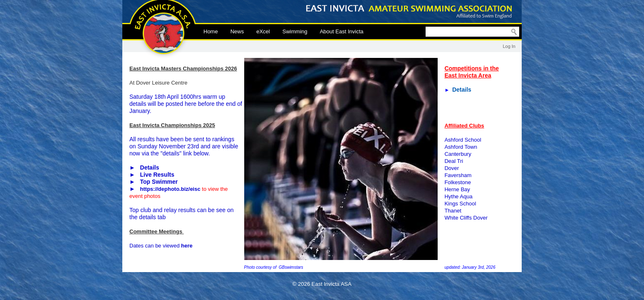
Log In (509, 46)
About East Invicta (342, 31)
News (237, 31)
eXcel (263, 31)
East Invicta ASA (163, 29)
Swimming (295, 31)
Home (211, 31)
